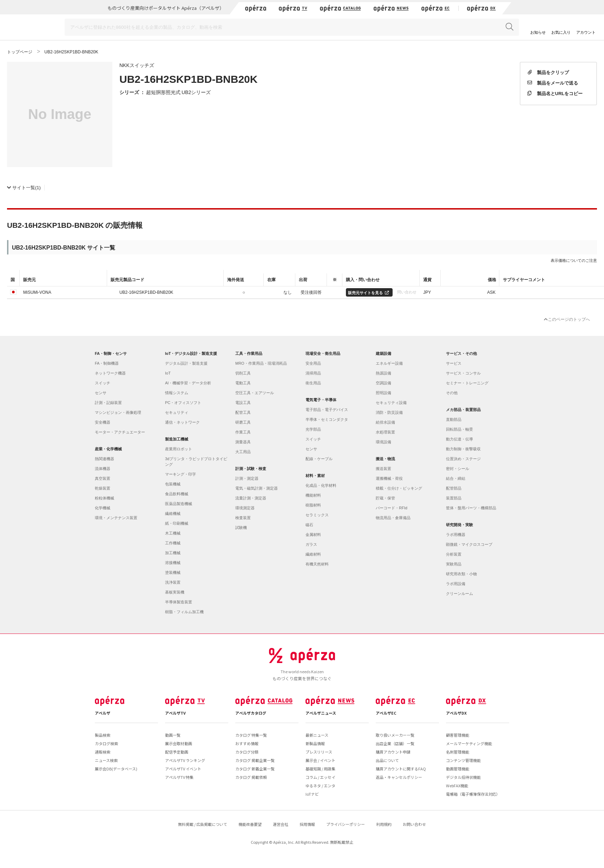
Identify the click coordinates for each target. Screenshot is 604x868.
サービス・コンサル (463, 373)
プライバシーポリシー (346, 824)
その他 (452, 393)
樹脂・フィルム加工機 (184, 612)
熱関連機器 (104, 459)
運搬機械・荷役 (389, 478)
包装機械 (173, 484)
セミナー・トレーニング (467, 383)
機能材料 (313, 495)
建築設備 (383, 353)
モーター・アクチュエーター (120, 432)
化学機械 (103, 508)
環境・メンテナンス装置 (116, 518)
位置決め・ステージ (463, 459)
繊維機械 (173, 513)
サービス (454, 363)
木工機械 (173, 533)
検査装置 (243, 518)
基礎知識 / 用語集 (320, 769)
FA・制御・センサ (111, 353)
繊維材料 (313, 554)
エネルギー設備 (389, 363)
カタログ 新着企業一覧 (255, 769)
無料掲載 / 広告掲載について (203, 824)
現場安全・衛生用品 (323, 353)
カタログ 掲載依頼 (251, 777)
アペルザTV (175, 713)
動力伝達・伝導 (459, 439)
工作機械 (173, 543)
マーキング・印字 (180, 474)
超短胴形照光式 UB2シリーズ (178, 92)
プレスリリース (319, 752)
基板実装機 (175, 592)
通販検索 (103, 752)
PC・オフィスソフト (183, 403)
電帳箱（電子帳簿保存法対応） (473, 794)
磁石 (309, 525)
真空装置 (103, 478)
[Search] (292, 27)
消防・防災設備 (389, 412)
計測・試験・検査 (251, 469)
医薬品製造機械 (179, 504)
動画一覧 (173, 735)
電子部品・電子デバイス (327, 410)
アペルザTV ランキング (185, 760)
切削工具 (243, 373)
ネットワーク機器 (110, 373)
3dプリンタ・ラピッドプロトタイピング (196, 462)
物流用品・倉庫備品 (393, 518)
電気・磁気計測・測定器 (257, 488)
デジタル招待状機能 (463, 777)
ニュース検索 (106, 760)
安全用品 (313, 363)
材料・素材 (315, 476)
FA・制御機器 (107, 363)
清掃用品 (313, 373)
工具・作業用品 (249, 353)
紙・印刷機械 (177, 523)
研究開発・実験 (459, 525)
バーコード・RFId (392, 508)
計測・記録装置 (108, 403)
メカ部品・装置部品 (463, 410)
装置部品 (454, 498)
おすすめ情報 (247, 743)
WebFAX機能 (457, 786)
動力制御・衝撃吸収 (463, 449)
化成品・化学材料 (321, 485)
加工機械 (173, 553)
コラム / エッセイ (320, 777)
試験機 (241, 528)
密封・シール (458, 469)
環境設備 (383, 442)
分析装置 (454, 554)
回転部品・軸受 (459, 429)
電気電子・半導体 (321, 400)
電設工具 (243, 403)
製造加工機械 (177, 439)
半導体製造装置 (179, 602)
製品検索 (103, 735)
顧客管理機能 (458, 735)
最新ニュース (317, 735)
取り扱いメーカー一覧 (395, 735)
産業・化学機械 (108, 449)
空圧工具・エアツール (255, 393)
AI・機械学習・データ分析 (188, 383)
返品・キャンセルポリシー (399, 777)
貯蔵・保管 (385, 498)
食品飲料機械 (177, 494)
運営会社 (281, 824)
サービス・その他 (461, 353)
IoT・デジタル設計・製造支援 (191, 353)
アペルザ (103, 713)
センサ (101, 393)
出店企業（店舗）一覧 (395, 743)
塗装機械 (173, 572)
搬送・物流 (385, 459)
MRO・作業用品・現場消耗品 (261, 363)
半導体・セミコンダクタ (327, 419)
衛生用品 (313, 383)
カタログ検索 (106, 743)
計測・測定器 (247, 478)
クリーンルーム (459, 594)
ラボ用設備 (456, 584)
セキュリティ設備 (391, 403)
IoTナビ (312, 794)
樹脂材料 (313, 505)
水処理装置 (385, 432)
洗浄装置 (173, 582)
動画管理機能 (458, 769)
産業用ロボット (179, 449)
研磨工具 (243, 422)
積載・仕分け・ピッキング (399, 488)
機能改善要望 (250, 824)
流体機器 (103, 469)
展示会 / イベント (320, 760)
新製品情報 (315, 743)
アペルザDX (456, 713)
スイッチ (103, 383)
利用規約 (384, 824)
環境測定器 (245, 508)
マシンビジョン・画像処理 (118, 412)
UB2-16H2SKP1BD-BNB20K (146, 292)
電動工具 (243, 383)
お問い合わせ (414, 824)
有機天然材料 (317, 564)
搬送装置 (383, 469)
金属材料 (313, 535)
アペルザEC (386, 713)
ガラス (311, 544)
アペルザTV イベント (183, 769)
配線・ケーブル (319, 459)
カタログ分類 (247, 752)
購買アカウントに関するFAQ (401, 769)
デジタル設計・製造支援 (186, 363)
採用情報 (307, 824)
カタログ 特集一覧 (251, 735)
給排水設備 (385, 422)
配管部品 (454, 488)
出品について (387, 760)
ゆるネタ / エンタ (320, 786)
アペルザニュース (321, 713)
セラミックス (317, 515)
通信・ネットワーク (182, 422)
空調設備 (383, 383)
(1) (24, 187)
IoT (168, 373)
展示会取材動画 (179, 743)
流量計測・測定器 (251, 498)
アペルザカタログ (251, 713)
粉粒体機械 (104, 498)
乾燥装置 (103, 488)
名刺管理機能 (458, 752)
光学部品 (313, 429)
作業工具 (243, 432)
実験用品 (454, 564)
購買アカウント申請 (393, 752)
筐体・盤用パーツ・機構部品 (471, 508)
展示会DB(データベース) (116, 769)
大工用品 (243, 452)
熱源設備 (383, 373)
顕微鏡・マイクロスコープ (469, 544)
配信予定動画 (177, 752)
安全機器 (103, 422)
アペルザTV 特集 (179, 777)
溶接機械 (173, 563)
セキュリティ (177, 412)
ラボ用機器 (456, 535)
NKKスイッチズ (137, 65)
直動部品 (454, 419)
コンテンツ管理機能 (463, 760)
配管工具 (243, 412)
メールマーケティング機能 (469, 743)
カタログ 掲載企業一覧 (255, 760)
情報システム (177, 393)
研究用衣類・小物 (461, 574)
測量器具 (243, 442)
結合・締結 (456, 478)
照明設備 (383, 393)
